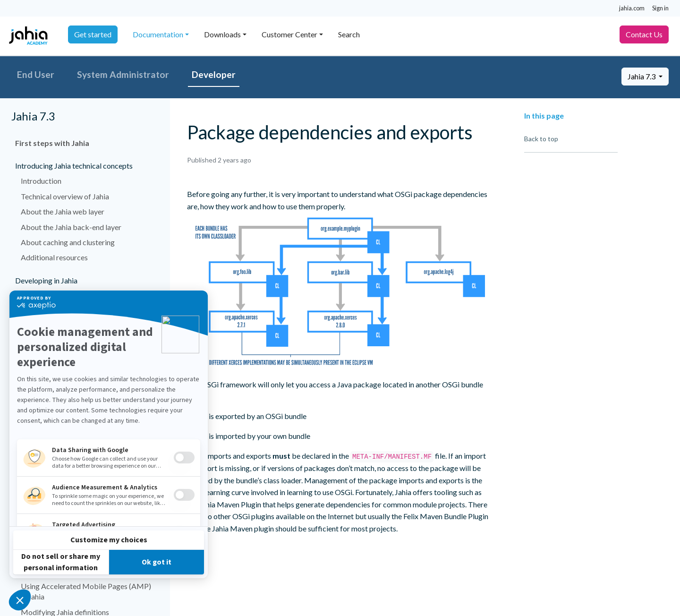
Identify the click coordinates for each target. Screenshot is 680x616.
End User (36, 74)
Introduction (41, 181)
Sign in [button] (660, 8)
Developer (214, 74)
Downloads (222, 34)
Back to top (541, 139)
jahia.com (632, 8)
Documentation (158, 34)
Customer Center (289, 34)
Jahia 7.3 (642, 76)
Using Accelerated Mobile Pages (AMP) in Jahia (86, 591)
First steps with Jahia (52, 143)
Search (349, 34)
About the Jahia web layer (63, 211)
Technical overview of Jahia (65, 196)
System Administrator (123, 74)
